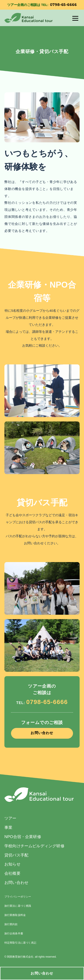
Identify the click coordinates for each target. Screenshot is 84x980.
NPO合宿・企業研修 (23, 837)
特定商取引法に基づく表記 (20, 943)
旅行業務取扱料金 (15, 915)
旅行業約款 (11, 924)
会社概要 (12, 873)
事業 (8, 828)
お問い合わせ (42, 973)
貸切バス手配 (16, 855)
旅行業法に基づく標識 (18, 906)
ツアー (10, 818)
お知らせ (12, 864)
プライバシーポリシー (18, 897)
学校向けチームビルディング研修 (34, 846)
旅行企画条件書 (14, 933)
